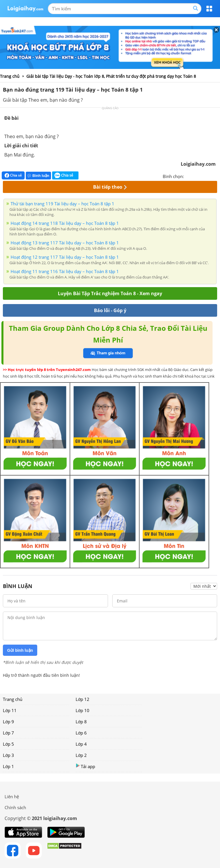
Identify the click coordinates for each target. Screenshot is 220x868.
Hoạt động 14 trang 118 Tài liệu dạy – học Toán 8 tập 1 (65, 223)
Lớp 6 (81, 733)
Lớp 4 (81, 744)
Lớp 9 (8, 722)
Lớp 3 (8, 755)
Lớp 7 (8, 733)
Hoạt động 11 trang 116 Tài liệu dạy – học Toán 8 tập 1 (65, 271)
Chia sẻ (13, 175)
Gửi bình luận (20, 650)
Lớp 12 (82, 699)
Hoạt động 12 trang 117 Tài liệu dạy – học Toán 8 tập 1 (65, 257)
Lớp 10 (82, 710)
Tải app (85, 766)
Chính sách (15, 807)
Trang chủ (13, 699)
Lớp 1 (8, 766)
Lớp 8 (81, 722)
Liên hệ (12, 797)
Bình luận (38, 176)
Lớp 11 (10, 710)
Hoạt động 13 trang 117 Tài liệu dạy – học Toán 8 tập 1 (65, 243)
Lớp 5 (8, 744)
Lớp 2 (81, 755)
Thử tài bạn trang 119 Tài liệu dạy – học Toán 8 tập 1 (62, 204)
